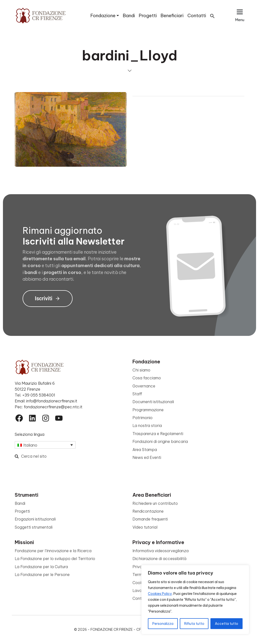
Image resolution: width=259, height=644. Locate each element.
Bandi (129, 16)
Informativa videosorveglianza (161, 551)
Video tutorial (145, 527)
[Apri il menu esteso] (240, 16)
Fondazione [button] (103, 16)
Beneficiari (172, 16)
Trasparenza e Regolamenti (158, 434)
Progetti (148, 16)
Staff (137, 394)
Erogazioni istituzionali (35, 519)
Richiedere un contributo (155, 503)
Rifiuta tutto (194, 624)
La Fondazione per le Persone (42, 575)
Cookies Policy (160, 594)
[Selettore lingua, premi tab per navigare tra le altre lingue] (45, 445)
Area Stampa (145, 450)
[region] (195, 600)
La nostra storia (147, 425)
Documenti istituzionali (153, 402)
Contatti (197, 16)
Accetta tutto (227, 624)
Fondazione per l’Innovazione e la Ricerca (53, 551)
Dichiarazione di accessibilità (159, 559)
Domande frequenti (150, 519)
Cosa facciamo (147, 378)
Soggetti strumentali (34, 527)
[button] (212, 16)
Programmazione (148, 410)
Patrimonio (142, 418)
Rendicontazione (148, 511)
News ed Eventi (147, 457)
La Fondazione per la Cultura (41, 567)
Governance (144, 386)
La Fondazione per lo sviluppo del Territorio (55, 559)
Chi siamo (141, 370)
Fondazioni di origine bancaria (160, 441)
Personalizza (163, 624)
